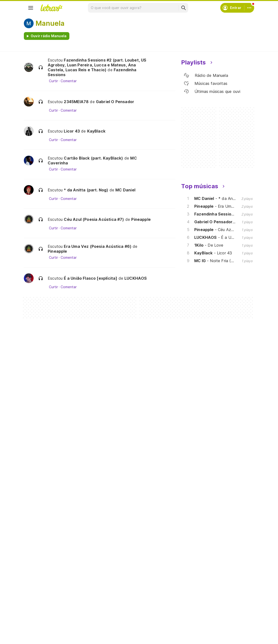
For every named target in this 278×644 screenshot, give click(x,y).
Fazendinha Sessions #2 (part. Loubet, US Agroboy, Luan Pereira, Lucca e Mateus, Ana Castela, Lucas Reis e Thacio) (97, 65)
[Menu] (31, 8)
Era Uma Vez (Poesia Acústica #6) (98, 246)
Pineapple (141, 219)
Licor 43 (72, 131)
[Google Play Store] (37, 549)
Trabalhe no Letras (203, 495)
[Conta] (249, 8)
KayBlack (96, 131)
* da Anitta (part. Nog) (86, 190)
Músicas (36, 469)
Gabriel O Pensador (115, 102)
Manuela (50, 23)
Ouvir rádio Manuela (49, 36)
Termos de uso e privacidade (212, 478)
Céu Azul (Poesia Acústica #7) (94, 219)
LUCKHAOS (136, 278)
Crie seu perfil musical (127, 469)
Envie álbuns (119, 478)
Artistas (36, 478)
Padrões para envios (204, 504)
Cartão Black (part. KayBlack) (93, 158)
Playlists (37, 495)
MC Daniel (125, 190)
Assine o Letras (121, 504)
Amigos (6, 642)
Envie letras (118, 486)
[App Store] (66, 549)
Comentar (69, 81)
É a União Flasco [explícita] (90, 278)
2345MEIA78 (76, 102)
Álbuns (35, 486)
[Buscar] (183, 8)
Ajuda (192, 469)
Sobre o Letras (200, 486)
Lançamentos (41, 513)
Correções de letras (125, 495)
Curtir (53, 81)
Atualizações (41, 504)
